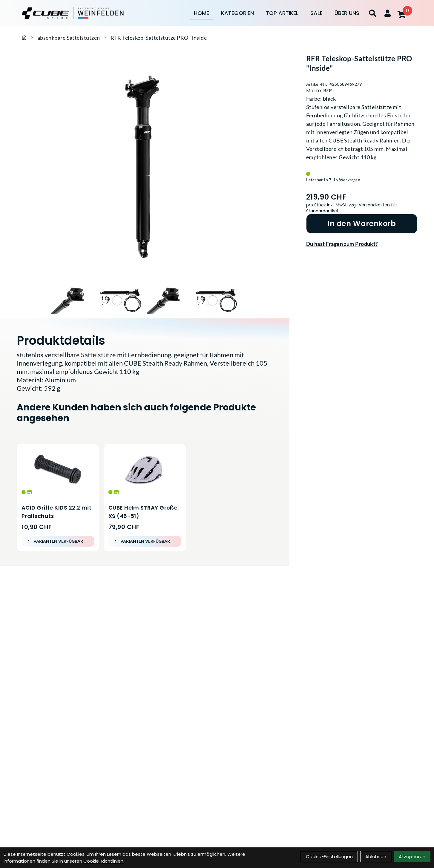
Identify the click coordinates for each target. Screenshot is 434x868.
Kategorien (237, 13)
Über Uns (347, 13)
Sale (316, 13)
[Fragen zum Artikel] (362, 244)
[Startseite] (24, 38)
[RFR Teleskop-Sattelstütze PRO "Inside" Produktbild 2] (121, 299)
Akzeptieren (412, 857)
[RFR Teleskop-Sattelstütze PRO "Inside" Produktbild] (145, 168)
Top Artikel (282, 13)
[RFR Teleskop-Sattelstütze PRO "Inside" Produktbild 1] (73, 299)
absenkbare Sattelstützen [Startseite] (69, 38)
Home (201, 13)
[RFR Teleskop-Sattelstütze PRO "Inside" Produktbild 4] (216, 299)
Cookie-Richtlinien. (104, 861)
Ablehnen (376, 857)
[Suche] (372, 13)
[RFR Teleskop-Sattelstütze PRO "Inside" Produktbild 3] (168, 299)
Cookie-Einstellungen (329, 857)
